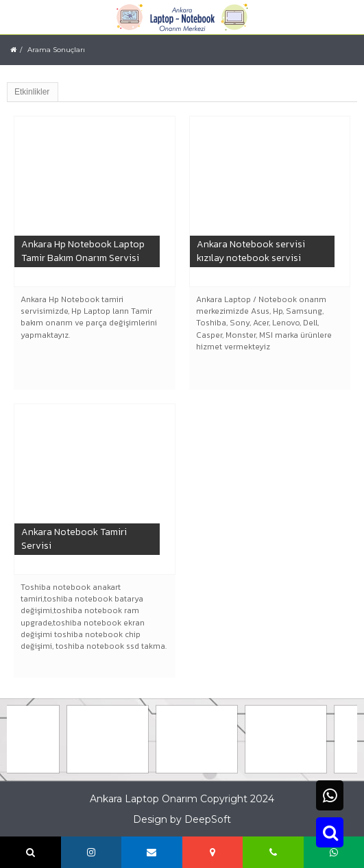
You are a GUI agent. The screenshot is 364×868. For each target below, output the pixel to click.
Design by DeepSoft (182, 819)
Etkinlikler (32, 92)
